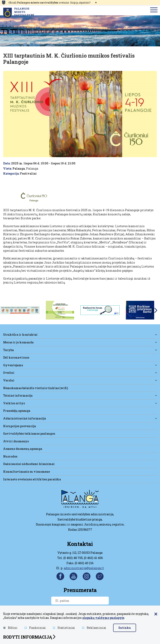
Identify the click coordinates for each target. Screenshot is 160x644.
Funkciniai (35, 628)
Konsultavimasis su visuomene (26, 472)
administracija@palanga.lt (84, 568)
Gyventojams (13, 365)
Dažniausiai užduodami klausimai (29, 464)
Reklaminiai (94, 628)
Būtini (10, 628)
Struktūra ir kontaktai (20, 335)
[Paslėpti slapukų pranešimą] (156, 614)
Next (156, 310)
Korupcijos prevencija (19, 426)
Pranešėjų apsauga (17, 411)
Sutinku (125, 628)
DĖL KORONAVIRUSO (16, 357)
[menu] (154, 10)
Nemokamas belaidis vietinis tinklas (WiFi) (36, 388)
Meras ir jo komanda (18, 342)
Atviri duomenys (16, 441)
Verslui (9, 380)
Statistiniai (64, 628)
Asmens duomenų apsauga (23, 449)
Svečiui (9, 373)
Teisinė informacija (18, 395)
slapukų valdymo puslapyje (103, 618)
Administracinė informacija (24, 418)
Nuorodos (10, 456)
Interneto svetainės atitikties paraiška (32, 479)
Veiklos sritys (14, 403)
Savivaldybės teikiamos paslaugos (29, 434)
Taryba (8, 350)
